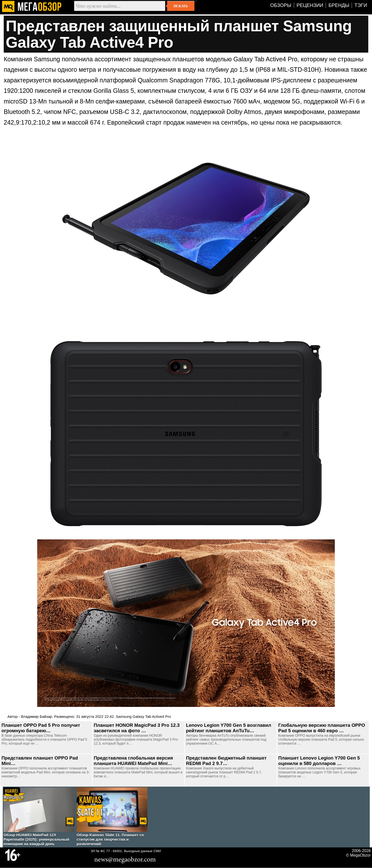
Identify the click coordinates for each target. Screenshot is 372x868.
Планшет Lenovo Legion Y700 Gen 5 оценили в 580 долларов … (319, 761)
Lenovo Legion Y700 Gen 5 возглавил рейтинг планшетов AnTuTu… (229, 728)
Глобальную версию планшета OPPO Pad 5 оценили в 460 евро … (322, 728)
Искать (181, 6)
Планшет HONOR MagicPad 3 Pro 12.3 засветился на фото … (137, 728)
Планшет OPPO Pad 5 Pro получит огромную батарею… (41, 728)
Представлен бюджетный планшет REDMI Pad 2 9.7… (226, 761)
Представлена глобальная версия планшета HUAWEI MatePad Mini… (133, 761)
